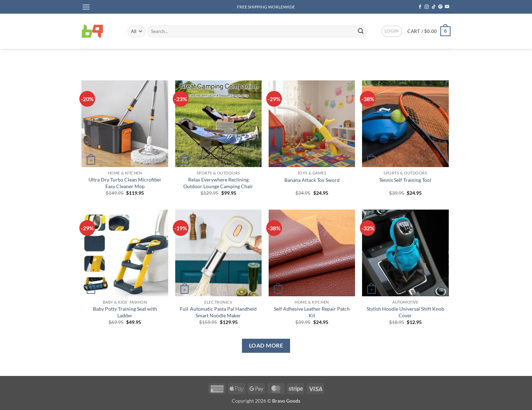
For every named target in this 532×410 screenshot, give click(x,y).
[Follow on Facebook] (420, 7)
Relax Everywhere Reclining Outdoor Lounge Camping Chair (218, 183)
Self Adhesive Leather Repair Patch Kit (312, 312)
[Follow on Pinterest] (440, 7)
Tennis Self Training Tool (405, 180)
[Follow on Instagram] (427, 7)
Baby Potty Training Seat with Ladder (125, 312)
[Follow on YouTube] (447, 7)
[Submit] (361, 31)
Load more (266, 345)
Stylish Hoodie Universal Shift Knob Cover (405, 312)
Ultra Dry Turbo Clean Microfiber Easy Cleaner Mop (125, 183)
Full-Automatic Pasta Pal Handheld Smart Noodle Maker (218, 312)
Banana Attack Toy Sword (312, 180)
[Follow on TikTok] (434, 7)
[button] (86, 7)
